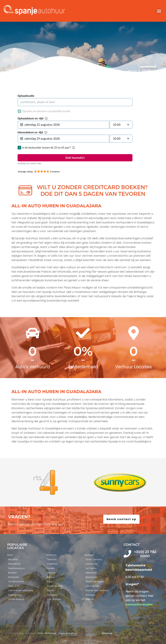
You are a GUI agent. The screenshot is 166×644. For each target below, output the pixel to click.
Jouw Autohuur (68, 633)
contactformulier (139, 604)
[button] (159, 11)
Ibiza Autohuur (47, 633)
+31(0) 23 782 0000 (145, 554)
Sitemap (107, 633)
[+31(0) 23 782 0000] (127, 554)
